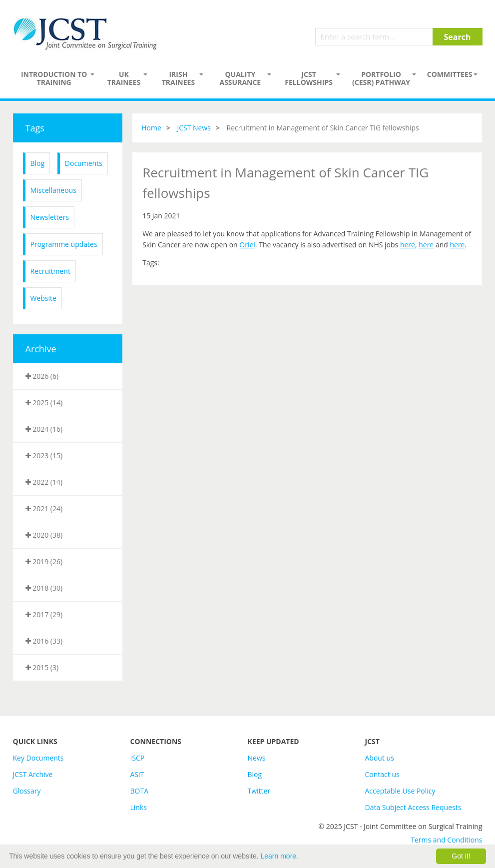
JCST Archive (33, 774)
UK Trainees (124, 78)
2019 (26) (44, 561)
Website (43, 298)
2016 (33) (44, 641)
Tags (35, 128)
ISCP (138, 758)
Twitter (259, 791)
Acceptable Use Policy (400, 791)
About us (380, 758)
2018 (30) (44, 588)
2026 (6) (42, 376)
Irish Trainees (178, 78)
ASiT (137, 774)
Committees (450, 74)
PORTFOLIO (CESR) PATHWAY (381, 78)
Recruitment (50, 271)
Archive (41, 349)
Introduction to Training (54, 78)
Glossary (27, 791)
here (408, 245)
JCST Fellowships (309, 78)
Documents (84, 163)
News (257, 758)
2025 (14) (44, 403)
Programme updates (64, 244)
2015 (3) (42, 667)
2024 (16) (44, 429)
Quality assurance (240, 78)
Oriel (247, 245)
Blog (38, 163)
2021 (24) (44, 508)
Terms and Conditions (446, 840)
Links (139, 807)
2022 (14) (44, 482)
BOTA (140, 791)
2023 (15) (44, 455)
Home (151, 128)
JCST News (194, 128)
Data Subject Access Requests (413, 807)
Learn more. (279, 856)
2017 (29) (44, 614)
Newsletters (50, 217)
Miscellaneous (53, 190)
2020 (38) (44, 535)
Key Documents (38, 758)
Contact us (382, 774)
